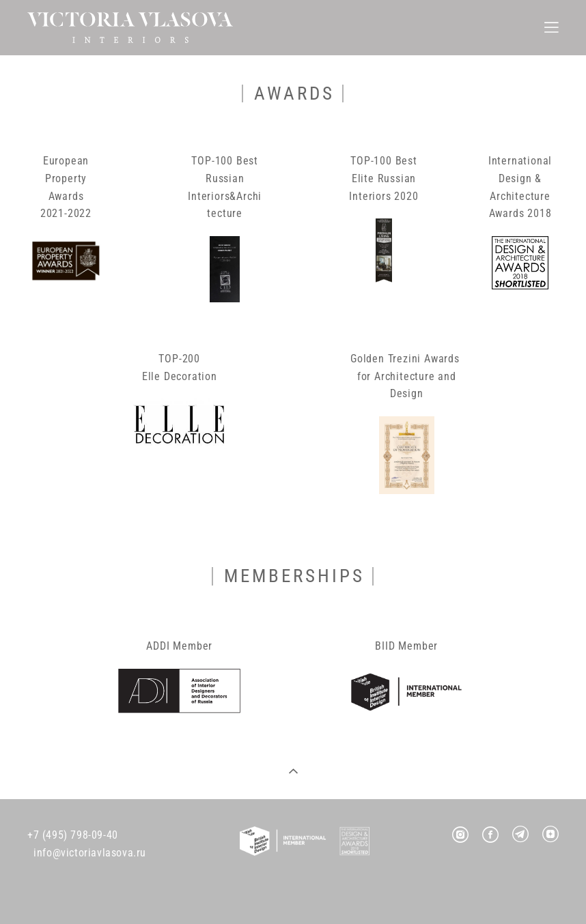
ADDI (158, 646)
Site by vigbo (293, 892)
